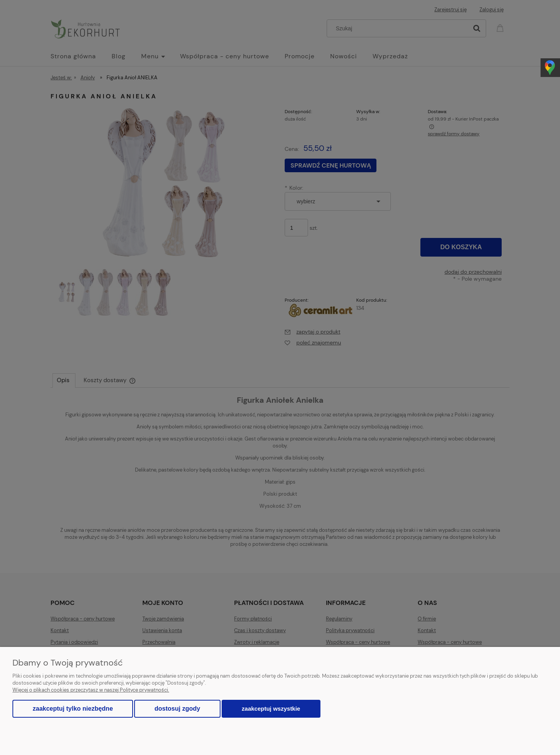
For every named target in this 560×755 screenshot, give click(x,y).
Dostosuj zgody (177, 709)
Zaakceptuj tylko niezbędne (73, 709)
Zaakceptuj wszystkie (271, 709)
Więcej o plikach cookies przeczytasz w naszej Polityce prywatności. (91, 690)
